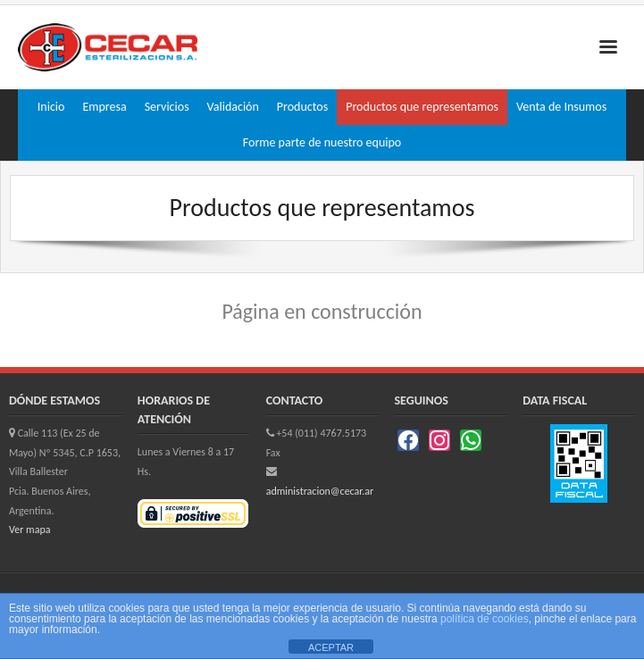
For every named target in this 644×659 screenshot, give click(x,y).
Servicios (167, 107)
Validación (233, 107)
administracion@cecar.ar (320, 491)
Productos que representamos (422, 107)
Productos (302, 107)
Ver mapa (29, 530)
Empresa (104, 107)
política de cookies (485, 619)
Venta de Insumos (561, 107)
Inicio (51, 107)
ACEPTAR (331, 647)
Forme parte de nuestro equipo (322, 142)
